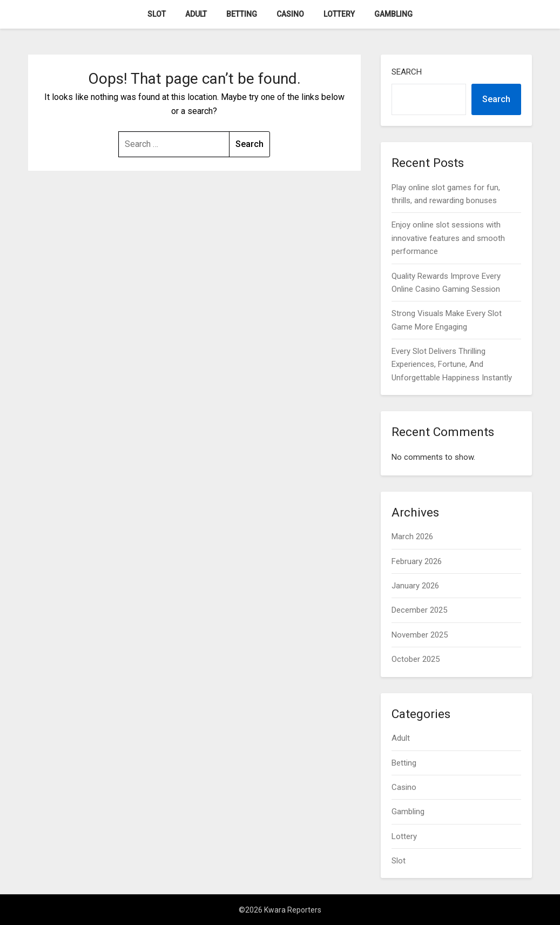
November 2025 (420, 635)
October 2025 (416, 659)
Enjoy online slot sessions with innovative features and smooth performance (448, 238)
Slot (157, 14)
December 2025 (419, 610)
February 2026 (417, 561)
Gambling (393, 14)
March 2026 (412, 537)
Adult (196, 14)
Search (407, 72)
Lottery (339, 14)
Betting (242, 14)
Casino (290, 14)
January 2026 (415, 586)
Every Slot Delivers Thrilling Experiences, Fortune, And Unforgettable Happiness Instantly (452, 364)
